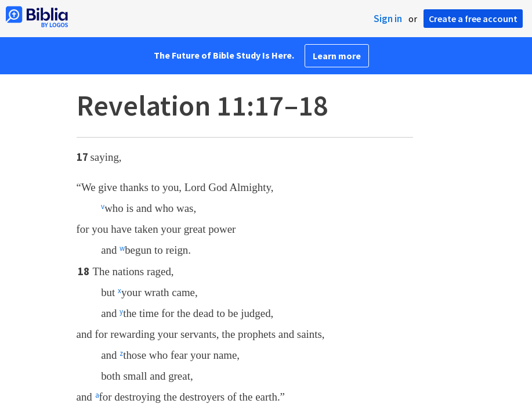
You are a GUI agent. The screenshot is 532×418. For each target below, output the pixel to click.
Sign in (388, 19)
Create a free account (473, 19)
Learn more (337, 56)
